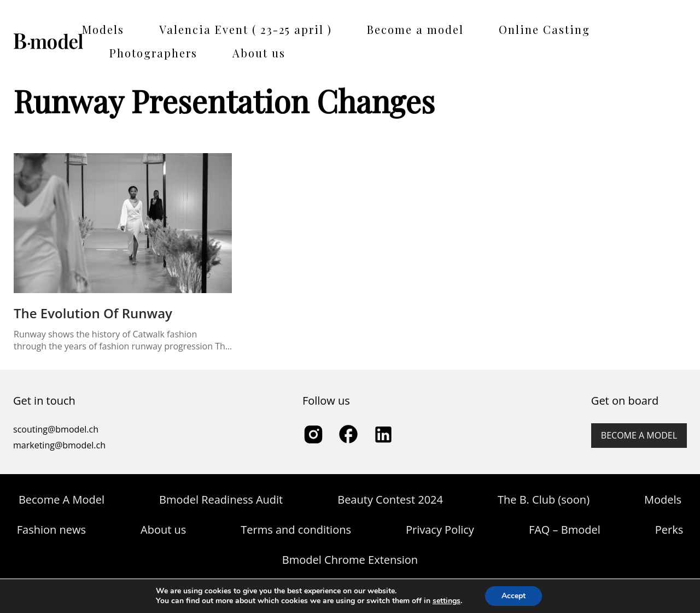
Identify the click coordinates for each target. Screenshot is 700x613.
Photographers (153, 53)
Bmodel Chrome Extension (350, 560)
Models (103, 29)
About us (259, 53)
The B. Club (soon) (544, 500)
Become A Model (62, 500)
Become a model (415, 29)
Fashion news (51, 530)
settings (447, 601)
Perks (669, 530)
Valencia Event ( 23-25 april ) (246, 29)
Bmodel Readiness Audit (221, 500)
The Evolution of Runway (93, 313)
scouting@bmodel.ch (56, 429)
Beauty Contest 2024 (390, 500)
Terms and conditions (296, 530)
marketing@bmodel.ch (59, 445)
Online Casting (544, 29)
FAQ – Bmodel (565, 530)
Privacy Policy (440, 530)
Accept (514, 596)
